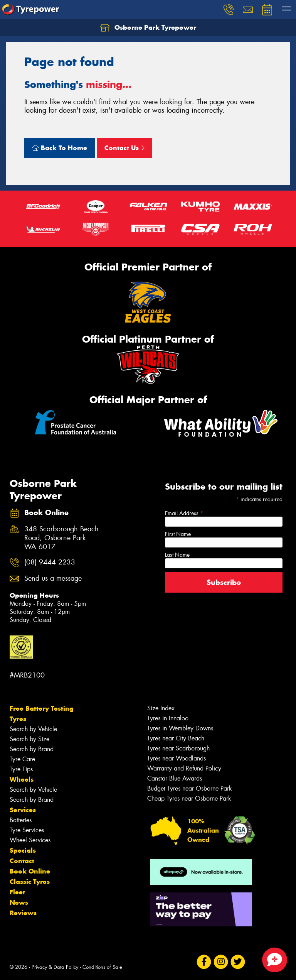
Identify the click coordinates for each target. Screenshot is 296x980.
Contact (22, 861)
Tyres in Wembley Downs (180, 728)
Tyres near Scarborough (178, 748)
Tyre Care (22, 759)
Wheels (22, 779)
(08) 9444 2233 (50, 562)
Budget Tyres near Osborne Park (190, 788)
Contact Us (124, 148)
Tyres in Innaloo (168, 718)
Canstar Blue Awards (175, 778)
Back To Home (60, 148)
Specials (23, 850)
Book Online (30, 871)
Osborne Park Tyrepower (148, 28)
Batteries (21, 820)
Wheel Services (30, 840)
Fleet (17, 892)
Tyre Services (27, 830)
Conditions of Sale (102, 967)
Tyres (18, 719)
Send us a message (53, 579)
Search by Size (29, 739)
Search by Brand (32, 749)
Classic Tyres (30, 882)
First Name (178, 534)
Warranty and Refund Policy (184, 768)
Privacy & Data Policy (55, 967)
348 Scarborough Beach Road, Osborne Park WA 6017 (61, 538)
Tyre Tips (21, 769)
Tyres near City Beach (176, 738)
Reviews (23, 913)
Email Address (184, 513)
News (19, 902)
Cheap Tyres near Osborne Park (189, 798)
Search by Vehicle (33, 729)
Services (23, 810)
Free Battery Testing (42, 708)
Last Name (177, 555)
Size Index (161, 708)
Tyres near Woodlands (177, 758)
